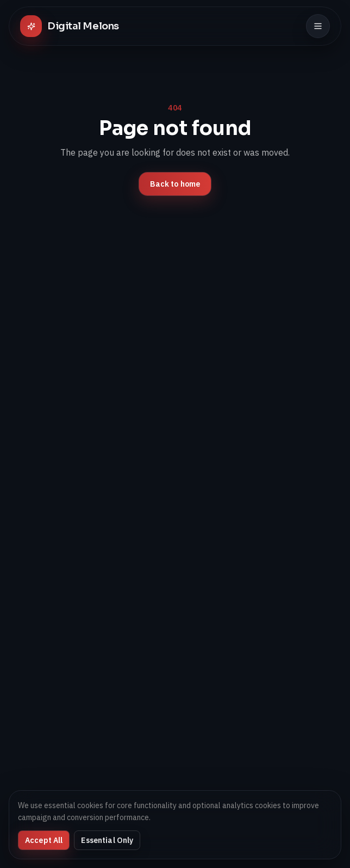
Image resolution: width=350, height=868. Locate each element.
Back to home (175, 184)
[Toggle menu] (318, 26)
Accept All (44, 840)
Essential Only (107, 840)
